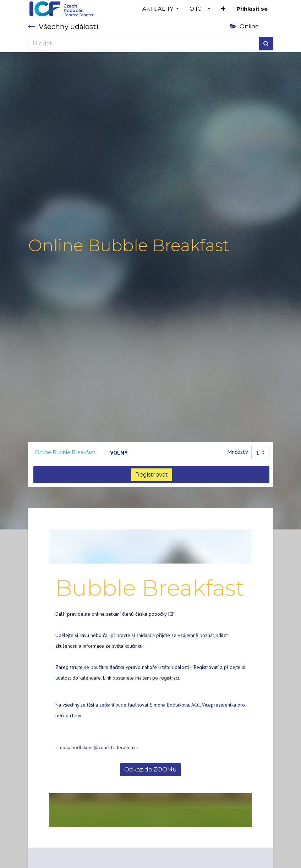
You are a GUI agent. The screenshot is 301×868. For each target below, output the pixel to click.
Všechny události (63, 27)
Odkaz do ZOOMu (150, 770)
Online (244, 26)
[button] (223, 9)
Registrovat (152, 475)
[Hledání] (266, 44)
